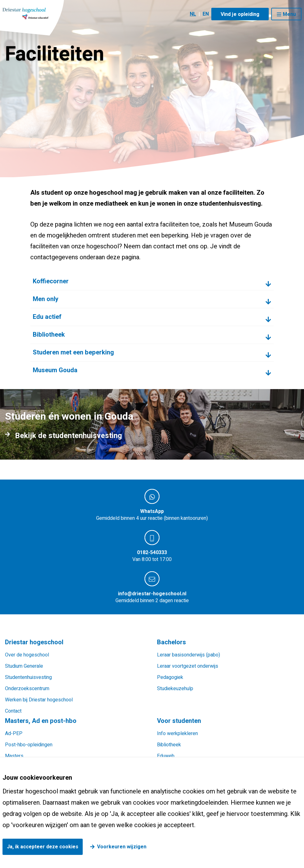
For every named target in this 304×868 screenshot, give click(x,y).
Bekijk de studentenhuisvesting (69, 436)
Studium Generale (24, 666)
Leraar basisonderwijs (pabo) (189, 655)
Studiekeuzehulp (175, 689)
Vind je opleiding (240, 14)
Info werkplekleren (177, 734)
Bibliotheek (49, 335)
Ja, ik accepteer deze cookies (43, 847)
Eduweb (166, 756)
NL (193, 14)
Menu (289, 14)
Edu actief (47, 317)
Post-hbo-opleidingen (29, 745)
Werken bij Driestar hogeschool (39, 700)
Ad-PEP (14, 734)
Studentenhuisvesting (28, 677)
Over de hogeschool (27, 655)
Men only (46, 299)
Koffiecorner (51, 281)
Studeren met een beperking (73, 352)
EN (206, 14)
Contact (13, 711)
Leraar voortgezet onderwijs (188, 666)
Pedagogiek (170, 677)
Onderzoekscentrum (27, 689)
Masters (14, 756)
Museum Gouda (55, 370)
